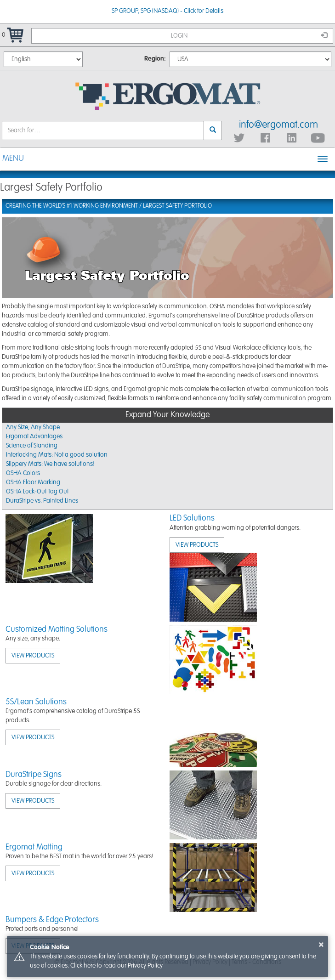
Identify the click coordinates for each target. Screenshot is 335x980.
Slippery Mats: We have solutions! (50, 464)
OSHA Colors (23, 473)
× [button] (321, 945)
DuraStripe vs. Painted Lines (42, 501)
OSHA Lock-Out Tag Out (37, 492)
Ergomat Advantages (34, 436)
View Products (197, 545)
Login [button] (249, 35)
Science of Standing (32, 446)
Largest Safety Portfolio (177, 206)
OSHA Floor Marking (33, 482)
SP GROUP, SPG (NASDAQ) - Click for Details (167, 11)
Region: (155, 59)
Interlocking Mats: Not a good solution (57, 455)
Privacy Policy (145, 966)
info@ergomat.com (278, 125)
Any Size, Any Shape (33, 427)
